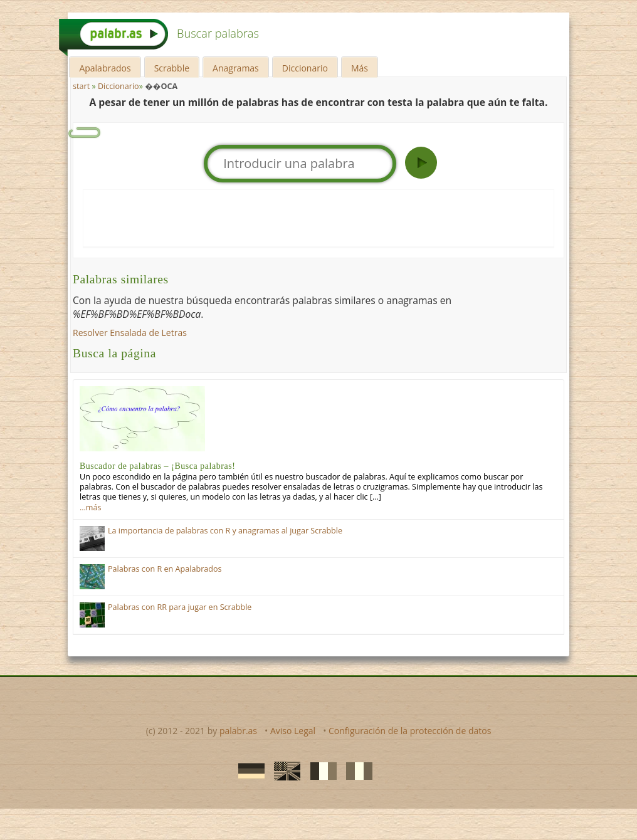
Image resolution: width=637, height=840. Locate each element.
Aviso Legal (293, 731)
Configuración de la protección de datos (410, 731)
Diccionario (305, 68)
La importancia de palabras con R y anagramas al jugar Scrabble (225, 531)
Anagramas (236, 68)
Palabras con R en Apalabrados (165, 569)
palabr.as (238, 731)
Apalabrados (105, 68)
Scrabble (172, 68)
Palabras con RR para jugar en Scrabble (180, 607)
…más (90, 507)
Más (360, 68)
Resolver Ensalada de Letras (130, 333)
